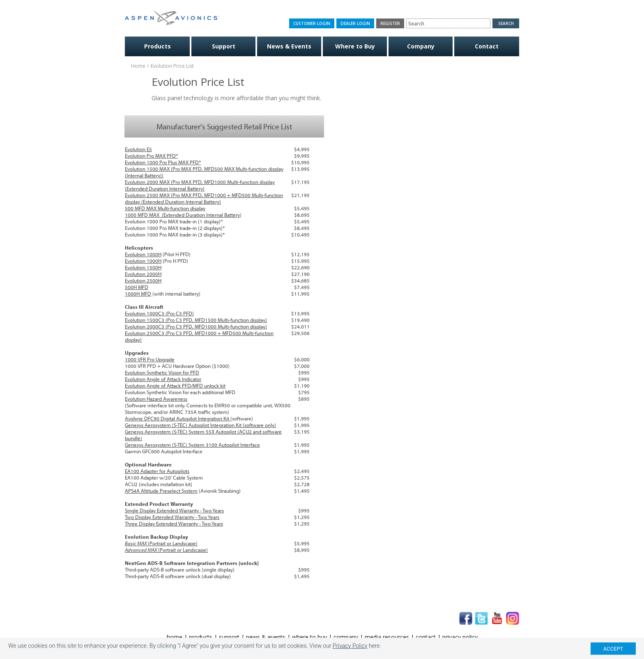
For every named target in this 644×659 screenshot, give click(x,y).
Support (224, 46)
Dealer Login (355, 23)
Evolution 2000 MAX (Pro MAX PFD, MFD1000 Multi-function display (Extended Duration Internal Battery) (200, 185)
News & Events (289, 46)
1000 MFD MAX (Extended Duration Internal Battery (182, 215)
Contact (487, 46)
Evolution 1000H (143, 254)
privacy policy (460, 637)
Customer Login (312, 23)
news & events (266, 637)
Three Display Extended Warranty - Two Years (174, 524)
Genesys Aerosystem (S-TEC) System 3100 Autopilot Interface (192, 445)
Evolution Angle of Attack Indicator (163, 379)
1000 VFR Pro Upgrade (150, 359)
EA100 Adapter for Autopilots (157, 471)
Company (421, 46)
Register (390, 23)
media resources (387, 637)
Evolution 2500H (143, 280)
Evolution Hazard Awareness (156, 399)
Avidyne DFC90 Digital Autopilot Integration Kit (178, 418)
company (346, 637)
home (175, 637)
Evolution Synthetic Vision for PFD (162, 372)
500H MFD (137, 287)
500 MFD (135, 208)
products (201, 637)
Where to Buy (355, 46)
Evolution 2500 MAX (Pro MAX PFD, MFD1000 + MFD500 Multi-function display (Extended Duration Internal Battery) (204, 198)
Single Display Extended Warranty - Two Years (174, 510)
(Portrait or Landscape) (161, 543)
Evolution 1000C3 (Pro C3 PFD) (159, 313)
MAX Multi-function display (175, 208)
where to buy (309, 637)
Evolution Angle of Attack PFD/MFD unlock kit (175, 386)
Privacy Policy (350, 654)
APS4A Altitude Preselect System (161, 491)
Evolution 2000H (143, 274)
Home (138, 66)
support (229, 637)
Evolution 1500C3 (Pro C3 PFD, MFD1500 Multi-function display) (196, 320)
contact (426, 637)
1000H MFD (138, 294)
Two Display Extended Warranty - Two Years (172, 517)
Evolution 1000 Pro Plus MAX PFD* (163, 162)
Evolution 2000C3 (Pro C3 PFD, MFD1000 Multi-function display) (196, 326)
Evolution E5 (138, 149)
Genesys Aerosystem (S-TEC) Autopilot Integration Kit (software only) (200, 425)
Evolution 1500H (143, 267)
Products (158, 46)
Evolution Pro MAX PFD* (151, 156)
